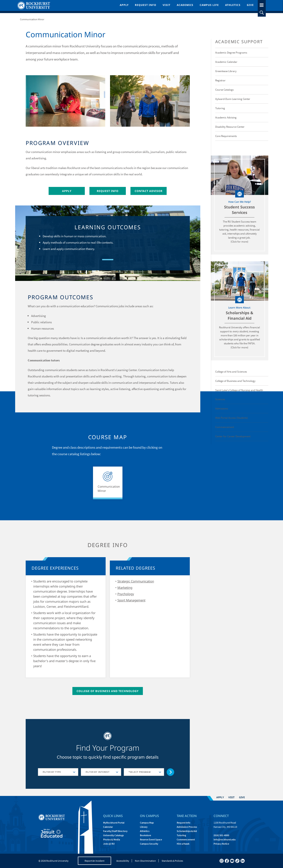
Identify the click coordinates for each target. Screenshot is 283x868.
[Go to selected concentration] (171, 772)
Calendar (108, 827)
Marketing (125, 588)
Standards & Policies (172, 861)
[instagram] (222, 861)
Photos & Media (112, 839)
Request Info (146, 5)
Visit (167, 5)
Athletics (233, 5)
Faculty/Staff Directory (115, 831)
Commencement (186, 839)
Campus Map (147, 823)
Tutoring (181, 835)
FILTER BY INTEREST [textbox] (98, 772)
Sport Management (131, 600)
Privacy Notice (221, 844)
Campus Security (149, 844)
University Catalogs (113, 835)
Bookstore (145, 835)
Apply (124, 5)
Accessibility (123, 861)
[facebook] (227, 861)
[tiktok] (237, 861)
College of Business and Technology (108, 691)
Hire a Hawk (183, 844)
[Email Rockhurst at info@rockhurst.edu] (225, 839)
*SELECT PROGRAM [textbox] (140, 772)
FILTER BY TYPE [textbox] (52, 772)
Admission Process (187, 827)
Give (250, 5)
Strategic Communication (136, 581)
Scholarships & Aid (187, 831)
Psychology (126, 594)
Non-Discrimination (145, 861)
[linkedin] (243, 861)
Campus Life (209, 5)
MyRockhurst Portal (114, 823)
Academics (185, 5)
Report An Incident (94, 861)
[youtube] (232, 861)
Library (144, 827)
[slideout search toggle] (262, 13)
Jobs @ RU (109, 844)
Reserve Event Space (151, 839)
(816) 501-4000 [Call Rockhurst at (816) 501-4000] (221, 835)
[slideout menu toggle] (262, 4)
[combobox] (58, 772)
